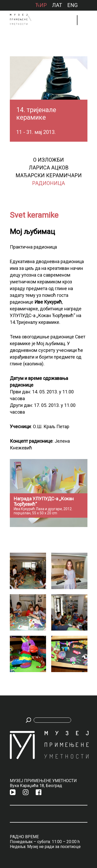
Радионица (48, 183)
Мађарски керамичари (49, 175)
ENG (72, 5)
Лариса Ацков (49, 168)
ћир (41, 5)
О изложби (48, 160)
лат (57, 5)
